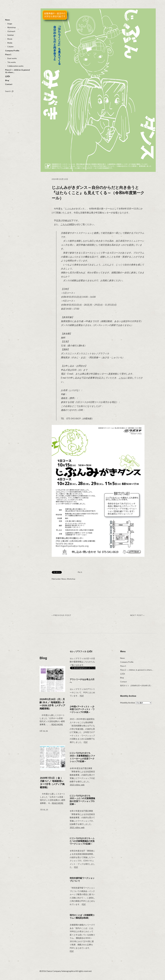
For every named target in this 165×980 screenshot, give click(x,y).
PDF (82, 696)
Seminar (11, 35)
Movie (10, 39)
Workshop (12, 27)
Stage (10, 24)
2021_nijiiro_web (77, 827)
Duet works (12, 58)
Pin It (80, 572)
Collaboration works (15, 66)
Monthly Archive (128, 703)
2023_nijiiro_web (77, 785)
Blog (7, 80)
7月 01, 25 (44, 810)
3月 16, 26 (44, 731)
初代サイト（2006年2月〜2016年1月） (136, 685)
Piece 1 (8, 54)
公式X (8, 76)
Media (10, 43)
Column (10, 47)
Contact (9, 84)
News (8, 20)
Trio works (12, 62)
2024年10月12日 (60, 179)
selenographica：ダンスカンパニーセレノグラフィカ (15, 11)
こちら (122, 378)
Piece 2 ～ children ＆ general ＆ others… (17, 71)
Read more (57, 724)
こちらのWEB (67, 224)
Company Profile (12, 51)
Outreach (11, 31)
